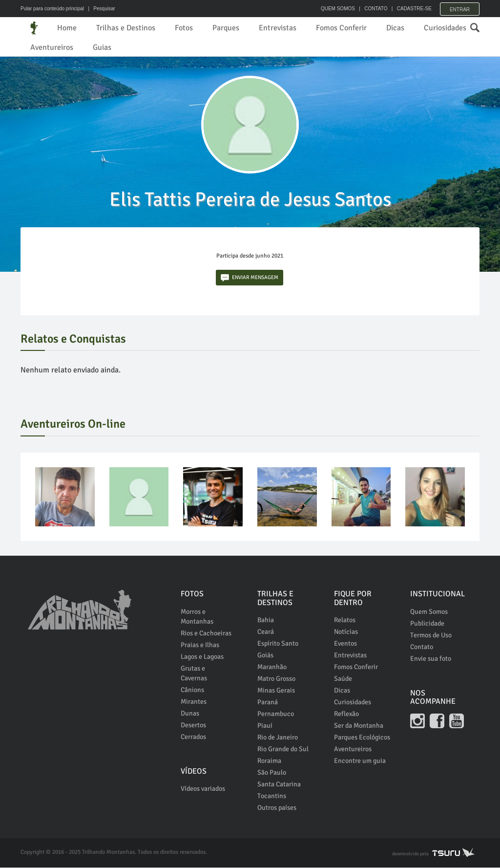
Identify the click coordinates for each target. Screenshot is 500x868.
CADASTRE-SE (412, 9)
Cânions (192, 690)
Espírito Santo (278, 644)
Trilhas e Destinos (126, 28)
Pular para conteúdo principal (52, 9)
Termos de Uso (431, 636)
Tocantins (272, 796)
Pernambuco (276, 714)
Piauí (265, 726)
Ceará (266, 632)
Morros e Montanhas (197, 617)
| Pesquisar (100, 9)
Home (67, 28)
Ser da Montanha (359, 726)
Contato (422, 647)
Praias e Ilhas (200, 645)
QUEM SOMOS (335, 9)
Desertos (193, 726)
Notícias (346, 632)
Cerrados (193, 737)
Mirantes (194, 702)
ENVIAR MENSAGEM (250, 278)
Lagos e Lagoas (202, 657)
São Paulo (272, 773)
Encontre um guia (360, 761)
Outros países (277, 808)
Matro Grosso (276, 679)
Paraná (268, 703)
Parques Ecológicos (362, 738)
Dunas (190, 714)
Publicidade (427, 624)
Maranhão (272, 667)
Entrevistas (278, 28)
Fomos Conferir (341, 28)
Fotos (184, 28)
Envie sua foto (431, 659)
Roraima (269, 761)
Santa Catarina (279, 785)
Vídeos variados (203, 789)
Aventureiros (52, 47)
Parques (226, 28)
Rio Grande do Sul (283, 749)
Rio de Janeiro (278, 738)
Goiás (265, 656)
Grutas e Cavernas (194, 674)
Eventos (345, 644)
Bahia (266, 620)
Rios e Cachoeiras (206, 634)
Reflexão (346, 714)
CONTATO (373, 9)
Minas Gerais (276, 691)
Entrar (460, 9)
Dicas (395, 28)
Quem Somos (429, 612)
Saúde (343, 679)
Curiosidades (445, 28)
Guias (102, 47)
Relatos (345, 620)
